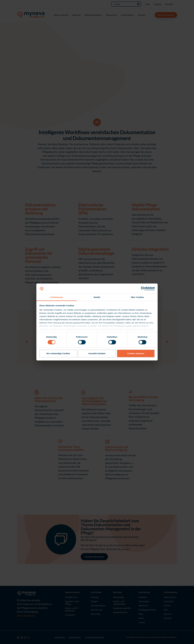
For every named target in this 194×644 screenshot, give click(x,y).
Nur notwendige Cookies (58, 353)
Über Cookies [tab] (137, 297)
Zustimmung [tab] (57, 297)
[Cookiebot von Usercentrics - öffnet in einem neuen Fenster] (143, 289)
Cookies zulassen (136, 353)
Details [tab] (97, 297)
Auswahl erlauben (97, 353)
